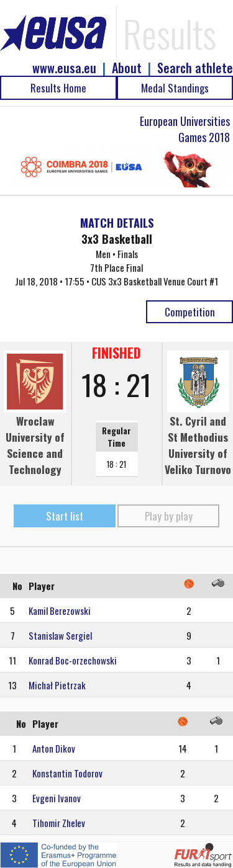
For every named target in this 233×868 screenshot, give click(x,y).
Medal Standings (175, 88)
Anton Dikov (54, 748)
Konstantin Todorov (67, 773)
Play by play (169, 516)
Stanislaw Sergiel (60, 635)
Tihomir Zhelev (59, 823)
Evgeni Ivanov (57, 798)
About (127, 68)
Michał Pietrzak (57, 685)
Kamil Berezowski (60, 611)
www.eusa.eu (64, 68)
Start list (65, 516)
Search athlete (195, 68)
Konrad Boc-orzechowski (73, 660)
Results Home (58, 88)
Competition (190, 312)
